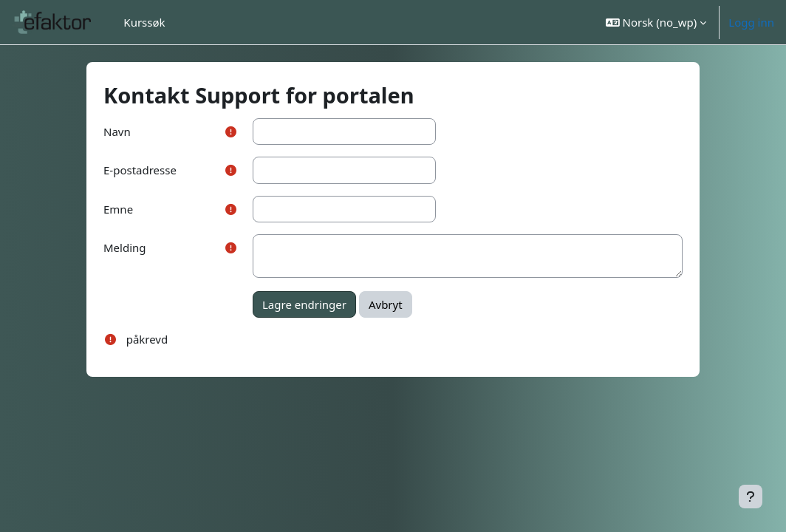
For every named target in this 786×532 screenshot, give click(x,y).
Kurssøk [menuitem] (144, 22)
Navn (117, 132)
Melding (125, 248)
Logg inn (751, 22)
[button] (656, 22)
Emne (118, 209)
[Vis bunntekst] (751, 497)
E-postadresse (140, 170)
